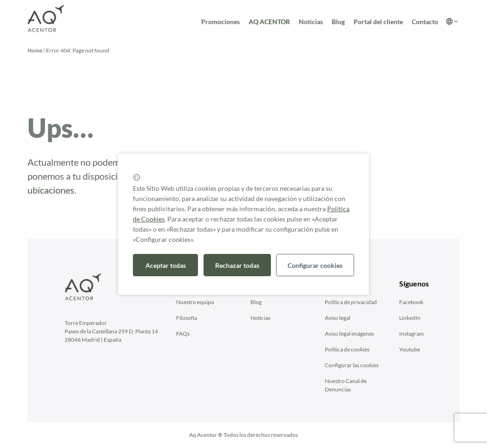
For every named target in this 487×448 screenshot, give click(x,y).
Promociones (220, 22)
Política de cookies (347, 349)
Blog (338, 22)
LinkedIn (410, 318)
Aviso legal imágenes (349, 334)
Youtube (410, 349)
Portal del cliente (378, 22)
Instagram (411, 334)
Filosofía (187, 318)
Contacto (425, 22)
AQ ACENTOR (269, 22)
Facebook (411, 302)
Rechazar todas (237, 265)
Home (35, 50)
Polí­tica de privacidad (351, 302)
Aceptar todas (166, 265)
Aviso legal (338, 318)
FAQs (183, 334)
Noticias (311, 22)
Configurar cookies (315, 265)
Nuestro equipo (195, 302)
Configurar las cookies (352, 365)
